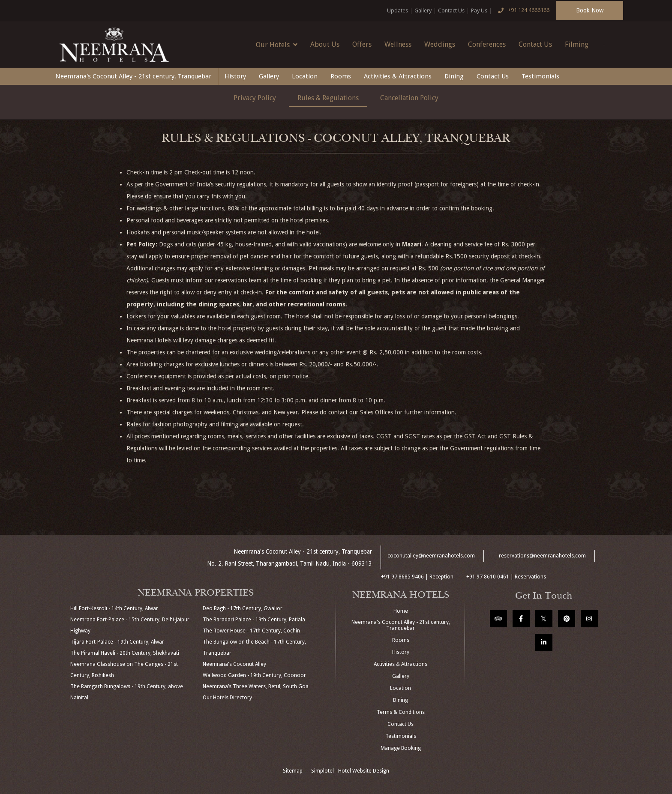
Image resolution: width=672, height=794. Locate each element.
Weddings (440, 44)
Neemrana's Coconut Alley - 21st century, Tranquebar (133, 76)
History (235, 76)
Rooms (341, 76)
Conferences (487, 44)
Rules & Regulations (328, 98)
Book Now (590, 10)
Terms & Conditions (401, 712)
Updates (397, 10)
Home (401, 611)
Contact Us (451, 10)
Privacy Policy (255, 98)
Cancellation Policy (409, 98)
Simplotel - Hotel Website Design (350, 771)
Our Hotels (277, 45)
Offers (362, 44)
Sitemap (293, 771)
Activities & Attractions (398, 76)
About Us (325, 44)
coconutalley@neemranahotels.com (431, 556)
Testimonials (540, 76)
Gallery (423, 10)
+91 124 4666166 (522, 11)
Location (305, 76)
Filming (577, 44)
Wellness (398, 44)
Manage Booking (401, 748)
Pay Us (479, 10)
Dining (454, 76)
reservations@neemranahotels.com (542, 556)
